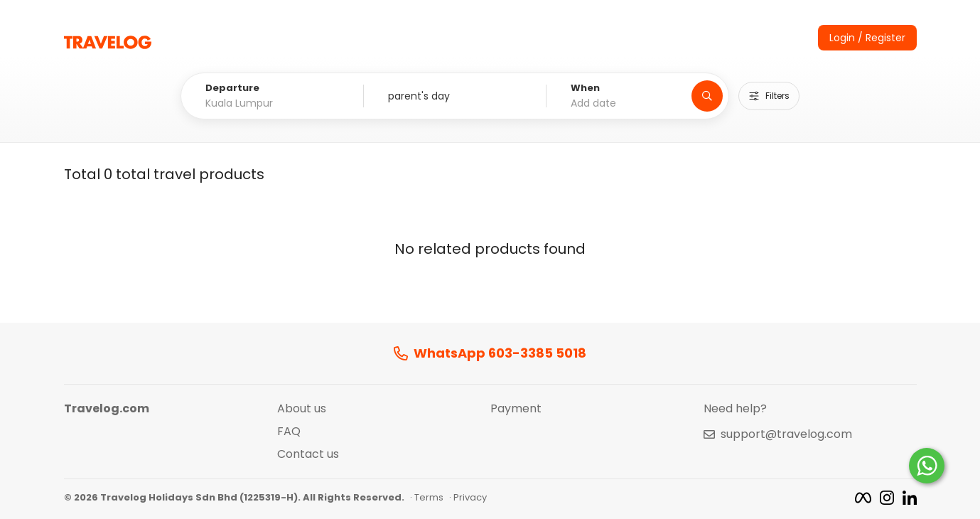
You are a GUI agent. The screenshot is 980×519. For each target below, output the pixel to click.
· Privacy (468, 498)
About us (302, 409)
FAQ (289, 432)
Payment (516, 409)
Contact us (308, 454)
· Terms (427, 498)
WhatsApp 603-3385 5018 (490, 354)
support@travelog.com (786, 434)
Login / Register (867, 38)
